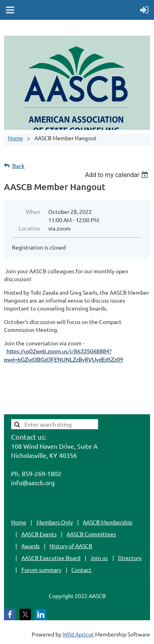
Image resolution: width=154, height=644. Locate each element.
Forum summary (41, 570)
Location (29, 228)
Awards (30, 546)
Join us (99, 558)
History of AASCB (71, 546)
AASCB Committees (91, 534)
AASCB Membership (107, 522)
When (33, 211)
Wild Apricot (78, 634)
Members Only (55, 522)
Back (18, 166)
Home (15, 138)
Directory (130, 558)
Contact (81, 570)
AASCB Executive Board (51, 558)
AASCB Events (39, 534)
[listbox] (117, 175)
